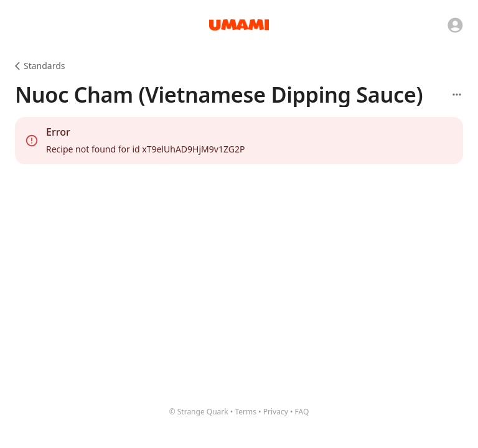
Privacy (276, 412)
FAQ (302, 412)
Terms (246, 412)
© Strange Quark (199, 412)
